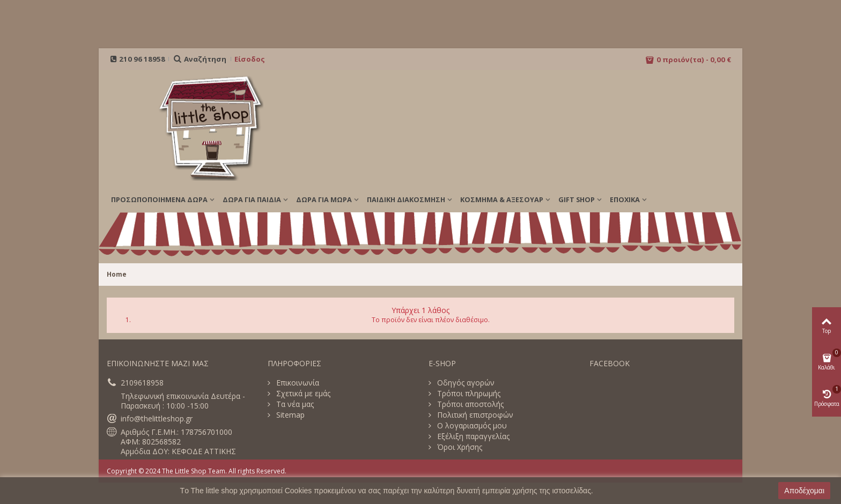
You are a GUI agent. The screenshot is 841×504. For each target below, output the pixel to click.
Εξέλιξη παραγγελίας (472, 436)
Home (117, 274)
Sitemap (289, 415)
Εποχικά (625, 199)
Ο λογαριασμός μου (471, 426)
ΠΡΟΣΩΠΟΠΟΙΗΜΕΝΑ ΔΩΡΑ (159, 199)
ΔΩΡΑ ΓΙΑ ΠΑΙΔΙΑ (252, 199)
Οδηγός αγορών (465, 383)
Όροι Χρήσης (459, 447)
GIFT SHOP (577, 199)
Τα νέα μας (294, 404)
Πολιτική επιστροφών (474, 415)
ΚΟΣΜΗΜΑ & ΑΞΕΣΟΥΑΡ (502, 199)
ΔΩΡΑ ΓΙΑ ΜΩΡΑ (324, 199)
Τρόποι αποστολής (469, 404)
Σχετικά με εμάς (302, 394)
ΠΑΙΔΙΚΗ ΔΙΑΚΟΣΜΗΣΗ (406, 199)
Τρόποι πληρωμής (468, 394)
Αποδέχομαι (804, 491)
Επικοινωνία (297, 383)
